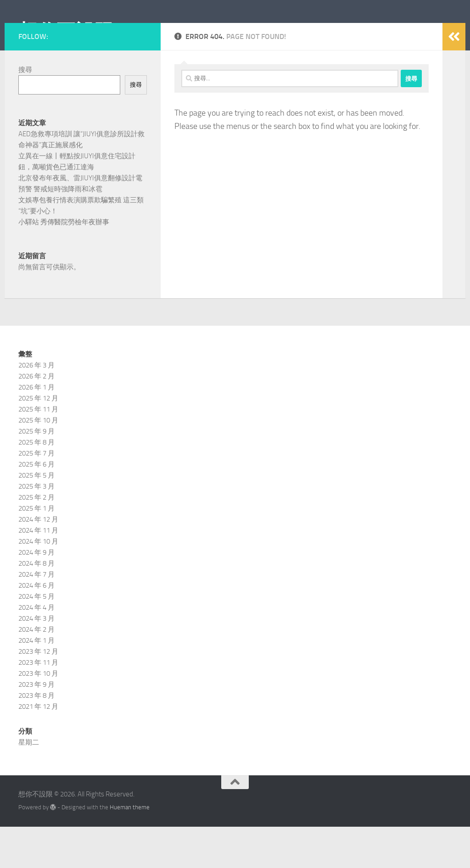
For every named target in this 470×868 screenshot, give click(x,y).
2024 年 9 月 (36, 594)
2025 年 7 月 (36, 495)
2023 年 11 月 (38, 704)
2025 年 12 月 (38, 440)
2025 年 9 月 (36, 473)
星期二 (29, 784)
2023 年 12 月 (38, 693)
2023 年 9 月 (36, 726)
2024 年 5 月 (36, 638)
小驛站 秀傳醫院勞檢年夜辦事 (64, 263)
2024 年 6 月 (36, 627)
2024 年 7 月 (36, 616)
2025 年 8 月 (36, 484)
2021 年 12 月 (38, 748)
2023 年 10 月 (38, 715)
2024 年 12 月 (38, 561)
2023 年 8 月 (36, 737)
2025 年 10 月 (38, 462)
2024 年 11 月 (38, 572)
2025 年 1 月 (36, 550)
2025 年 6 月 (36, 506)
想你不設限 (66, 32)
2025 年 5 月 (36, 517)
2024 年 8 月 (36, 605)
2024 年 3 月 (36, 660)
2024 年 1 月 (36, 682)
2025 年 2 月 (36, 539)
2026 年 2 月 (36, 417)
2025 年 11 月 (38, 451)
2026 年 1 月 (36, 428)
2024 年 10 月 (38, 583)
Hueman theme (130, 849)
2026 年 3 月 (36, 406)
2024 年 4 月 (36, 649)
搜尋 (25, 111)
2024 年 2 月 (36, 671)
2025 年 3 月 (36, 528)
